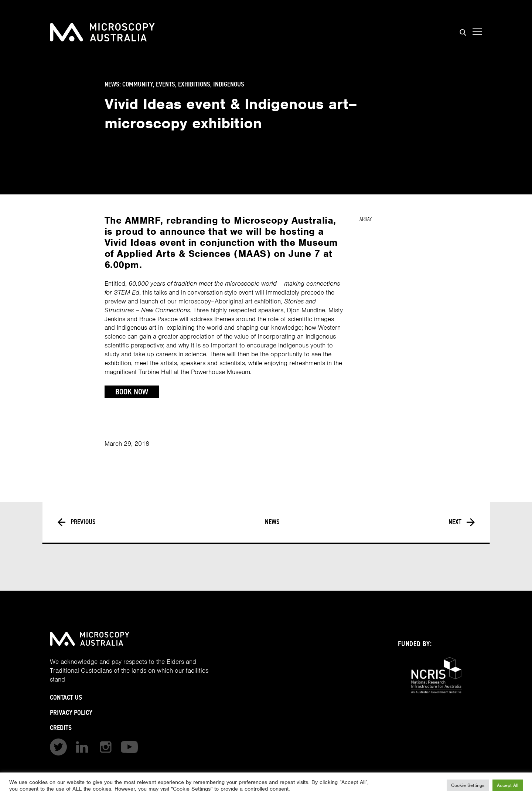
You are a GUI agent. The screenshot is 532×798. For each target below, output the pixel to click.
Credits (61, 728)
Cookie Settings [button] (468, 785)
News (272, 522)
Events (166, 84)
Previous (77, 522)
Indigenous (229, 84)
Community (138, 84)
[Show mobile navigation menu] (477, 32)
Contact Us (66, 697)
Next (462, 522)
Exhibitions (194, 84)
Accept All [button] (508, 785)
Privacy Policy (71, 712)
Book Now (132, 392)
